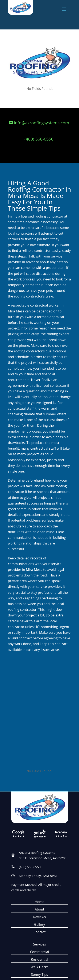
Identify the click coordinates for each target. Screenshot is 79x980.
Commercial (39, 952)
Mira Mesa (23, 196)
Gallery (39, 924)
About (39, 909)
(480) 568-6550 (30, 867)
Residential (40, 959)
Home (39, 902)
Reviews (40, 917)
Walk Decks (39, 967)
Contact (39, 932)
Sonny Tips (39, 975)
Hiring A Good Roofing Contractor (36, 186)
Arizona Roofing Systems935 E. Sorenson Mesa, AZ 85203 (43, 855)
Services (39, 944)
